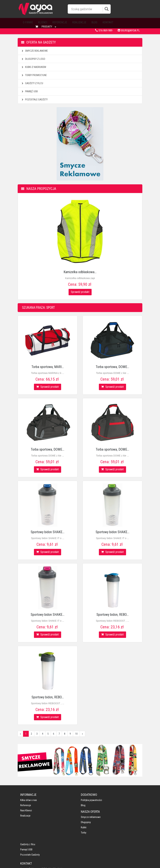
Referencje (60, 22)
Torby (85, 816)
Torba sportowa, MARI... (48, 367)
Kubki (85, 811)
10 (76, 734)
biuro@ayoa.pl (129, 30)
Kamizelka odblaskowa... (80, 272)
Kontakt (108, 22)
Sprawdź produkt (80, 292)
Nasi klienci (26, 811)
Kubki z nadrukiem (34, 67)
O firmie (28, 22)
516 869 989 (104, 30)
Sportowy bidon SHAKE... (48, 532)
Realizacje (79, 22)
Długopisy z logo (33, 59)
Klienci (43, 22)
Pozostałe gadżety (34, 100)
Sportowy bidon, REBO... (113, 615)
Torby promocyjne (34, 75)
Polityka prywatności (62, 800)
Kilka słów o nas (29, 800)
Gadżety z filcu (32, 83)
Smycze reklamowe (34, 51)
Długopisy (88, 806)
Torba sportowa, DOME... (112, 367)
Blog (94, 22)
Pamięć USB (29, 91)
